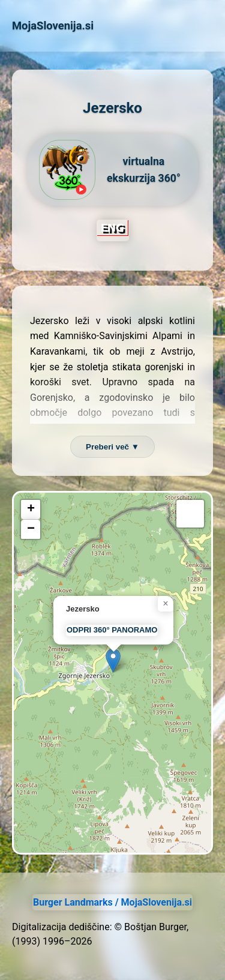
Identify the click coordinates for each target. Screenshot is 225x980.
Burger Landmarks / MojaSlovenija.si (112, 902)
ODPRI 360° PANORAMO (112, 630)
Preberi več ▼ (112, 447)
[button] (113, 660)
